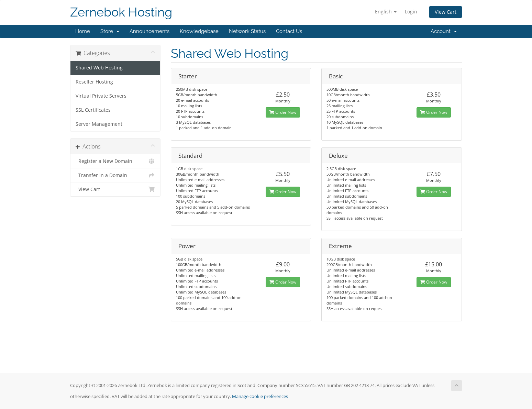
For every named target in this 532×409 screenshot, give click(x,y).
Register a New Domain (115, 161)
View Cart (446, 12)
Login (411, 12)
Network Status (247, 31)
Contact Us (289, 31)
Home (83, 31)
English (386, 12)
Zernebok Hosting (121, 12)
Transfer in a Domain (115, 175)
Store (110, 31)
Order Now (283, 112)
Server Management (99, 124)
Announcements (149, 31)
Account (444, 31)
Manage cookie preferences (260, 396)
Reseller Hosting (94, 82)
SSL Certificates (93, 110)
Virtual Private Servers (101, 96)
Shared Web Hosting (99, 68)
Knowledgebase (199, 31)
